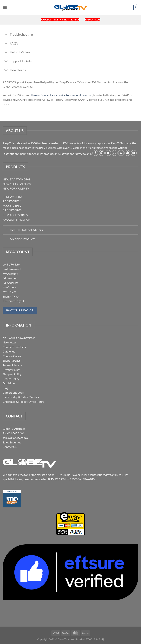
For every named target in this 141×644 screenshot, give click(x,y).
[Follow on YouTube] (134, 153)
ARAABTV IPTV (13, 210)
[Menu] (5, 7)
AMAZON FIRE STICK (16, 220)
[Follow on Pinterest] (127, 153)
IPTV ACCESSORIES (15, 215)
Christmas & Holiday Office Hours (23, 402)
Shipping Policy (12, 374)
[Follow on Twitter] (108, 153)
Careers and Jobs (13, 392)
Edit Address (10, 283)
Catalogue (9, 351)
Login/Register (12, 264)
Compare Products (14, 347)
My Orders (9, 287)
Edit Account (11, 278)
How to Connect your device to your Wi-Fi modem (62, 95)
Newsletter (10, 342)
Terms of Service (12, 365)
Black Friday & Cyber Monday (21, 397)
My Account (10, 274)
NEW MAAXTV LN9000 (17, 184)
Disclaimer (9, 383)
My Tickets (9, 292)
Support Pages (12, 360)
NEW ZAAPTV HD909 (17, 179)
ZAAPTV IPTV (12, 201)
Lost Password (12, 269)
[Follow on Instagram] (102, 153)
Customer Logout (13, 301)
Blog (5, 388)
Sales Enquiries (12, 442)
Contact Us (10, 447)
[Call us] (121, 153)
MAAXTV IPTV (12, 206)
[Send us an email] (115, 153)
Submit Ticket (11, 296)
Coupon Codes (12, 356)
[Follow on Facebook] (95, 153)
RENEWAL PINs (13, 197)
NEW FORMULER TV (16, 188)
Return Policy (11, 379)
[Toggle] (6, 35)
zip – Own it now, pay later (19, 338)
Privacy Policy (11, 370)
